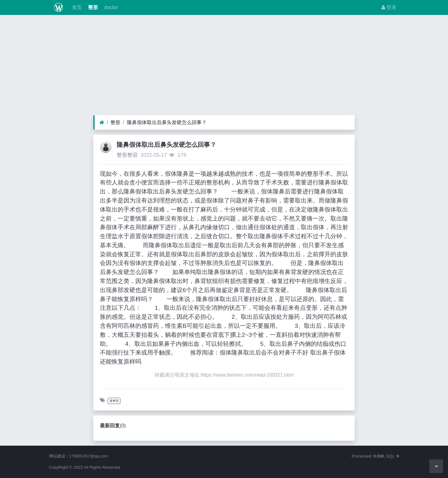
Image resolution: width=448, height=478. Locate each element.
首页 (76, 7)
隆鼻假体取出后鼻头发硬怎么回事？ (167, 122)
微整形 (114, 401)
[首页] (102, 123)
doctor (110, 7)
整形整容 (127, 155)
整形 (92, 7)
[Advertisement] (224, 67)
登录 (389, 7)
